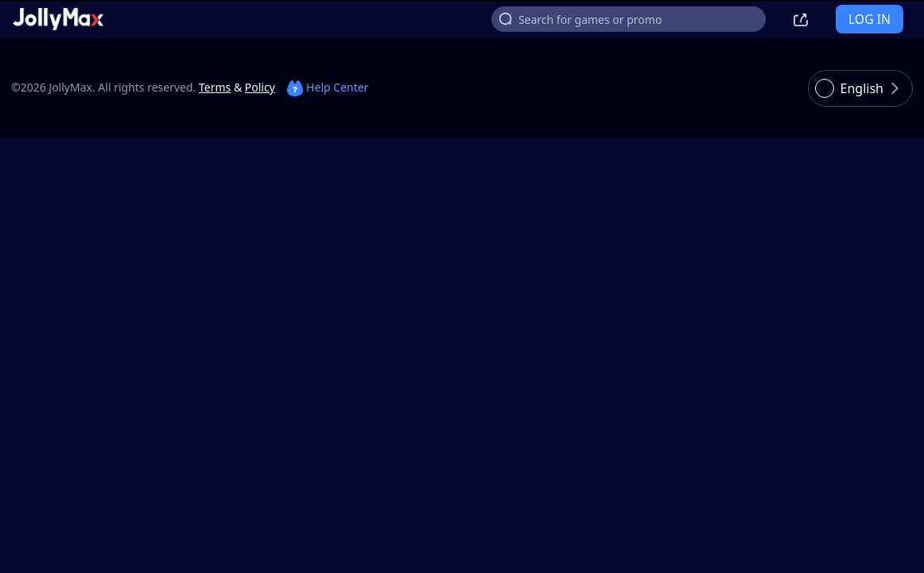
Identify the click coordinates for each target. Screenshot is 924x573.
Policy (260, 87)
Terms (215, 87)
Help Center (328, 87)
